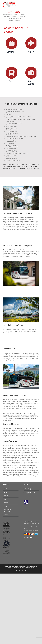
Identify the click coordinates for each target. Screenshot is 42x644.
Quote (5, 506)
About (5, 492)
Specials (6, 503)
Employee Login (28, 537)
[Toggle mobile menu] (39, 3)
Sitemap (10, 568)
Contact (6, 515)
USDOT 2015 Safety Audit (30, 493)
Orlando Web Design (18, 568)
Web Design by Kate (29, 568)
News (5, 489)
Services (6, 496)
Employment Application (7, 510)
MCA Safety (28, 489)
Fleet (5, 499)
